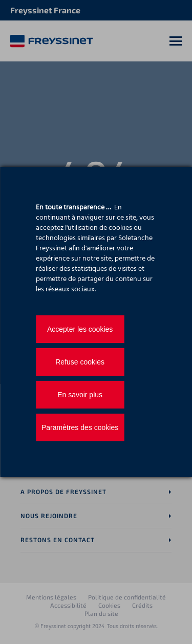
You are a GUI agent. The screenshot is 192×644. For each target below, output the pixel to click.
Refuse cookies (80, 362)
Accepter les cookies (80, 329)
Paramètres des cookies (80, 427)
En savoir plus (80, 395)
